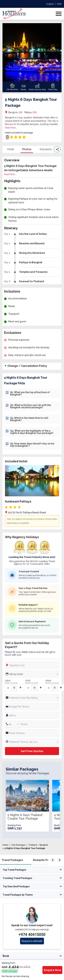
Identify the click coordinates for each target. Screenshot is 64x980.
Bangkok (15, 112)
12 (14, 836)
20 (54, 836)
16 (34, 836)
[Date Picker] (32, 674)
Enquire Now (52, 970)
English (50, 4)
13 (19, 836)
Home (5, 845)
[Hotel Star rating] (32, 698)
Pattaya (30, 112)
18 (44, 836)
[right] (60, 860)
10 (54, 832)
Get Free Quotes (32, 751)
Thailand (33, 845)
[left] (53, 860)
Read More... (11, 128)
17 (39, 836)
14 (24, 836)
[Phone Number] (32, 707)
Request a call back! (32, 941)
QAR (59, 4)
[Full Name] (32, 715)
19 (49, 836)
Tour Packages (18, 845)
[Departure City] (32, 665)
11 (59, 832)
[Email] (32, 733)
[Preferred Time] (32, 742)
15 (29, 836)
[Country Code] (12, 724)
